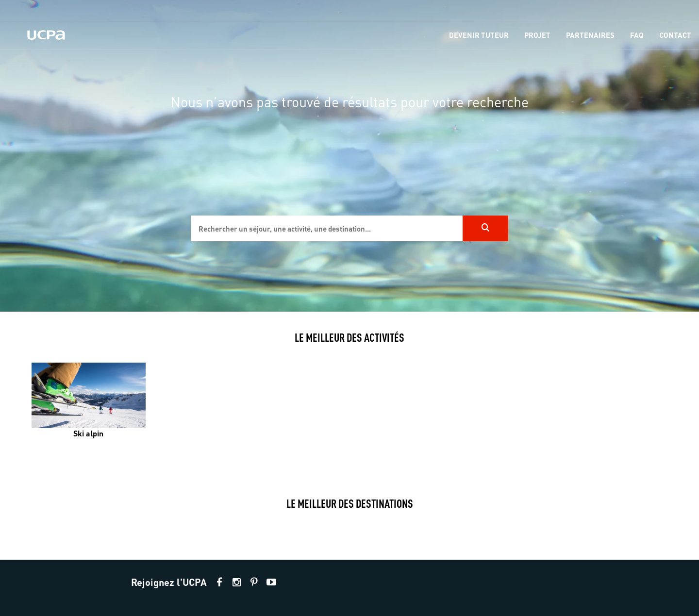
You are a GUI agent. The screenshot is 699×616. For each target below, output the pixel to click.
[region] (349, 156)
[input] (327, 228)
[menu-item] (479, 36)
